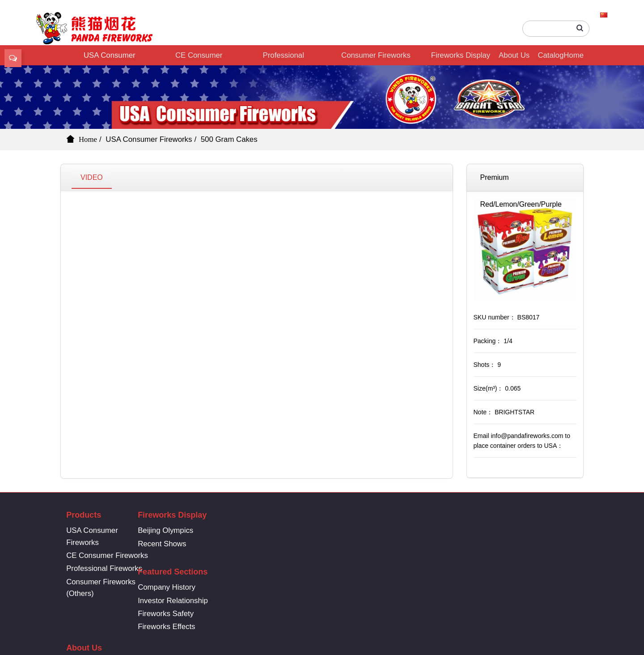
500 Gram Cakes (229, 139)
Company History (290, 530)
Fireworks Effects (290, 570)
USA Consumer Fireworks (110, 58)
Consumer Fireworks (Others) (376, 58)
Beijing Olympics (192, 530)
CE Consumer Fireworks (199, 58)
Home (574, 55)
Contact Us (378, 544)
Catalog (551, 55)
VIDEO (92, 177)
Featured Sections (297, 515)
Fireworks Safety (290, 557)
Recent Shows (188, 544)
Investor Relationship (297, 544)
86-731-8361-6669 (517, 519)
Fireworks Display (461, 55)
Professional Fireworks (284, 58)
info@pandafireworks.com (517, 534)
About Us (514, 55)
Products (84, 515)
